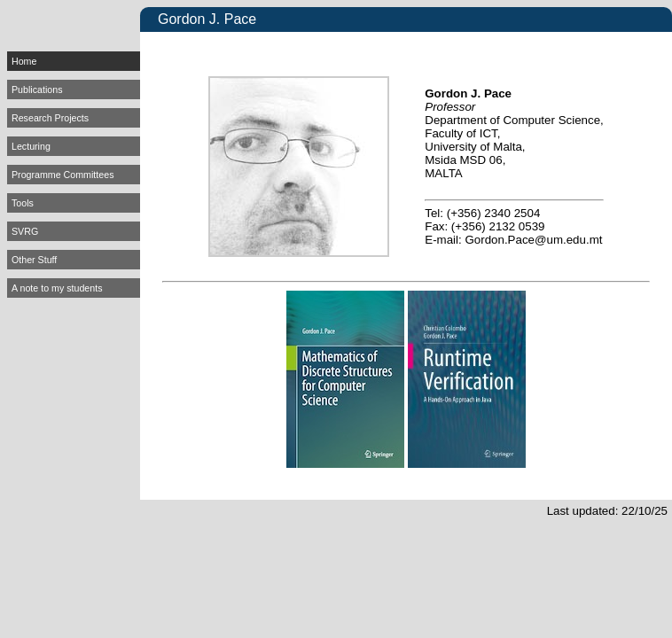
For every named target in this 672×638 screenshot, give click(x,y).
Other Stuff (34, 260)
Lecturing (31, 146)
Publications (37, 89)
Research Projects (50, 118)
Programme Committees (63, 175)
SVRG (25, 231)
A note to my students (57, 288)
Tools (23, 203)
